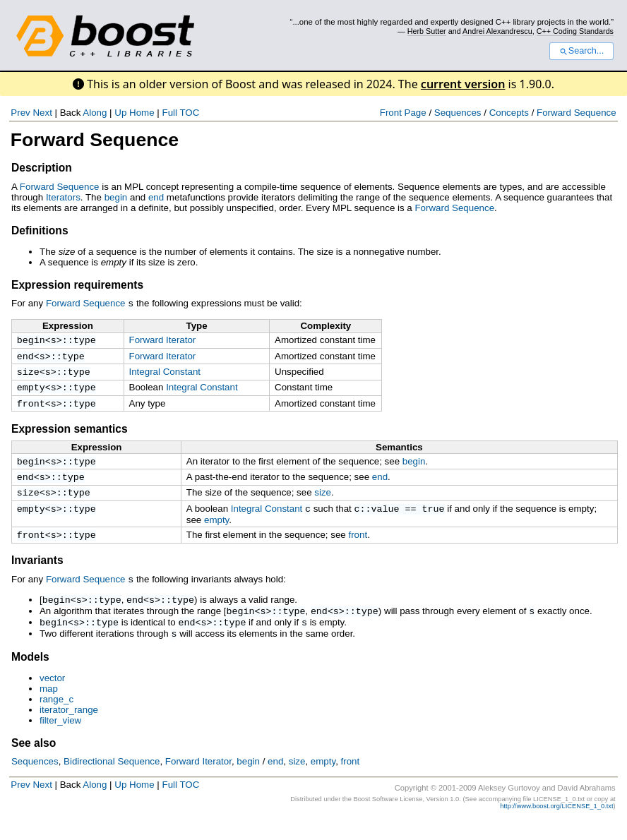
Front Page (403, 113)
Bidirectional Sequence (112, 780)
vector (52, 696)
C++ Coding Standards (575, 31)
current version (463, 84)
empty (31, 392)
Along (95, 113)
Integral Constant (165, 374)
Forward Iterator (163, 339)
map (49, 707)
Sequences (458, 113)
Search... (581, 51)
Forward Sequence (577, 113)
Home (142, 113)
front (31, 409)
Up (120, 113)
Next (42, 113)
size (28, 375)
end (156, 197)
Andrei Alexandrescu (497, 31)
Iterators (63, 197)
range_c (56, 718)
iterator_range (69, 728)
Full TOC (180, 113)
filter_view (60, 739)
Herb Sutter (427, 31)
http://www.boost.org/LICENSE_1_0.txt (556, 824)
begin (116, 197)
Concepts (509, 113)
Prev (20, 113)
